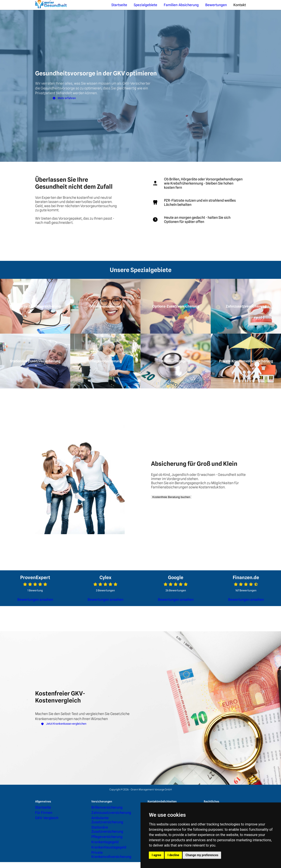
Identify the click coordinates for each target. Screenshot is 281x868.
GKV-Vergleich (43, 844)
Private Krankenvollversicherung (109, 863)
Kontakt (242, 8)
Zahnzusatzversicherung (104, 840)
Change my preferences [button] (202, 855)
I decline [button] (173, 855)
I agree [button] (156, 855)
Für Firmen (41, 840)
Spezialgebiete (173, 8)
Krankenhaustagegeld (103, 859)
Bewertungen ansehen (35, 629)
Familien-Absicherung (199, 8)
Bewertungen (224, 8)
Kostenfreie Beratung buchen (179, 526)
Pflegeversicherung (102, 851)
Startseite (153, 8)
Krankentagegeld (100, 855)
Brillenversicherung (102, 836)
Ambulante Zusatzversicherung (108, 844)
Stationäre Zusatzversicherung (108, 848)
